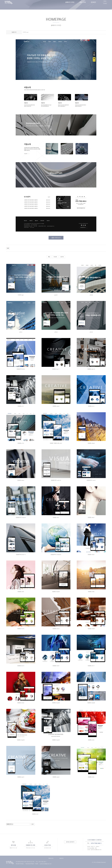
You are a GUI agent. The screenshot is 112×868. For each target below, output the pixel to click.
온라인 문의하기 (70, 842)
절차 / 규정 (83, 5)
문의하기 (93, 5)
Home (105, 4)
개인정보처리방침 (20, 864)
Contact (105, 6)
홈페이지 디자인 (70, 5)
